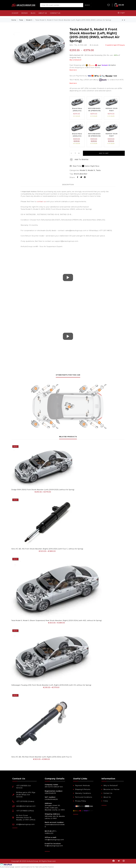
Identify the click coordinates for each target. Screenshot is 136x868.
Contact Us (108, 793)
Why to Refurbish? (76, 60)
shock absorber (81, 174)
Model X (91, 170)
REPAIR (25, 13)
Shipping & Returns (83, 789)
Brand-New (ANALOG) (77, 110)
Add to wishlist (79, 160)
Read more (73, 70)
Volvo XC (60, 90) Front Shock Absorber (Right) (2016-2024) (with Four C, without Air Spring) (47, 549)
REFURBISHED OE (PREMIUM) (94, 110)
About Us (107, 797)
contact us (41, 201)
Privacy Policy (81, 801)
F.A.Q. (106, 801)
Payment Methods (82, 786)
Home (14, 20)
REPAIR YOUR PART (112, 110)
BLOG (33, 13)
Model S (29, 20)
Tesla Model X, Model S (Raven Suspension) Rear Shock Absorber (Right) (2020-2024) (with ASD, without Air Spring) (57, 620)
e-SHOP (15, 13)
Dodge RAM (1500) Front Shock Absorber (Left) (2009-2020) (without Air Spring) (43, 490)
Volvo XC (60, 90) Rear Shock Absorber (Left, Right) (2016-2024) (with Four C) (42, 757)
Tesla (21, 20)
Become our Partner (112, 789)
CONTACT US (55, 13)
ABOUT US (43, 13)
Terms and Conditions (84, 797)
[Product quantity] (75, 153)
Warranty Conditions (83, 793)
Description (68, 185)
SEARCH (87, 5)
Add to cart (104, 153)
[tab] (68, 185)
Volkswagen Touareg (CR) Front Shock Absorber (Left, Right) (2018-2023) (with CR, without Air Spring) (51, 685)
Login (121, 13)
